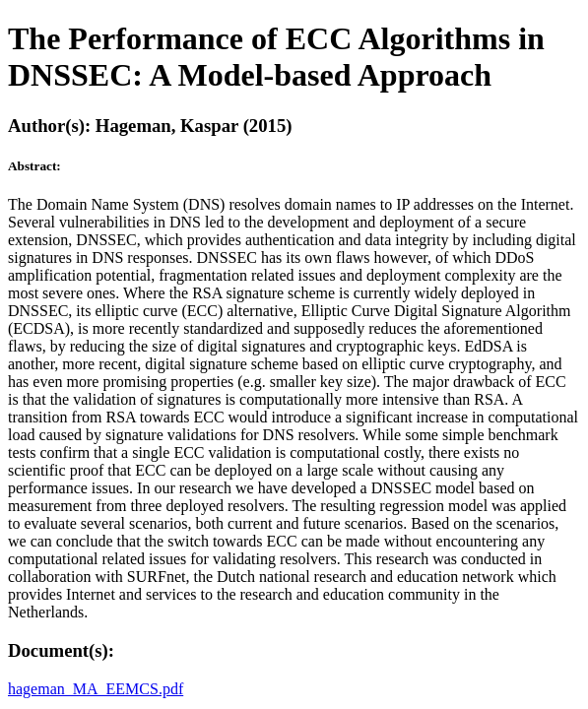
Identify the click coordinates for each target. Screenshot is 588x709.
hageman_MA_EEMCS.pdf (96, 689)
